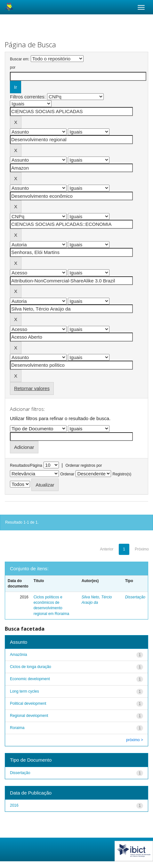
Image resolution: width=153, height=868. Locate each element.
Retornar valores (32, 388)
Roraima (17, 728)
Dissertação (135, 597)
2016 (14, 805)
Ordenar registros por (84, 465)
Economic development (30, 679)
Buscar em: (20, 59)
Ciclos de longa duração (31, 667)
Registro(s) (122, 474)
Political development (28, 703)
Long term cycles (24, 691)
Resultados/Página (26, 465)
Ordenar (67, 474)
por (13, 67)
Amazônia (18, 655)
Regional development (29, 716)
